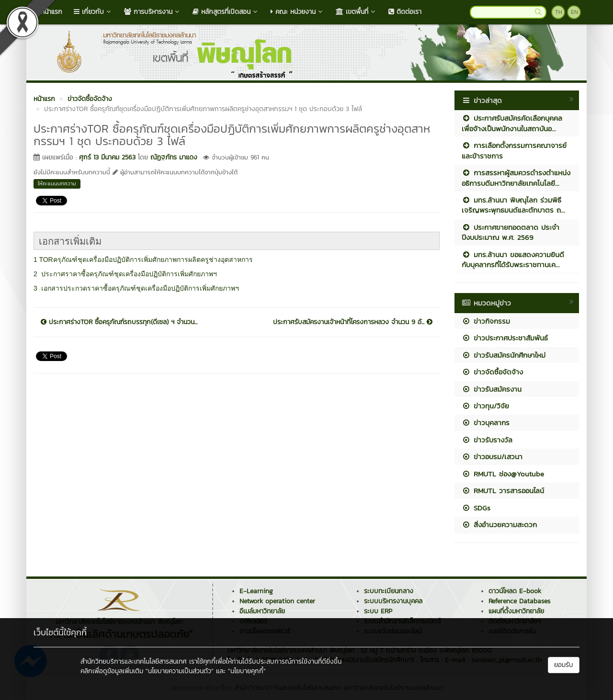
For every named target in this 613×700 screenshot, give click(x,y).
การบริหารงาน (153, 12)
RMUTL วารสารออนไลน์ (503, 491)
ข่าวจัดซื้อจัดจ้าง (492, 372)
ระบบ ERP (378, 611)
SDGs (476, 508)
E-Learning (256, 591)
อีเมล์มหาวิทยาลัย (262, 611)
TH (559, 12)
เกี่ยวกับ (93, 12)
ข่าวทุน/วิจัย (485, 406)
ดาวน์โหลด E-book (515, 591)
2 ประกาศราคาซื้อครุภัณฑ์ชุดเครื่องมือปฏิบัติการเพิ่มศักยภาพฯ (125, 274)
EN (574, 12)
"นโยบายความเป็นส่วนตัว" (180, 671)
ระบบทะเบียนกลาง (389, 591)
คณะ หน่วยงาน (297, 12)
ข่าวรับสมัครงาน (492, 389)
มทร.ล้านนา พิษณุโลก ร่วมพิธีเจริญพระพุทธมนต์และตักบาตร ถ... (513, 205)
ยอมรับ (564, 665)
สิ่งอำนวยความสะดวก (499, 525)
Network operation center (277, 601)
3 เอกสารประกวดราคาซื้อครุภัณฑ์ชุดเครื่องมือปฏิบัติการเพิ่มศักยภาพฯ (136, 288)
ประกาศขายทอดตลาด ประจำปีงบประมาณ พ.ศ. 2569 (511, 232)
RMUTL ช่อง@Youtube (503, 474)
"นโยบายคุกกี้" (247, 671)
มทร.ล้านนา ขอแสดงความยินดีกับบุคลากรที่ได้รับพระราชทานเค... (513, 260)
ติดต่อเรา (405, 12)
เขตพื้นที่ (356, 12)
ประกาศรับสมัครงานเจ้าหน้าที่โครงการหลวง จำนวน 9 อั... (353, 322)
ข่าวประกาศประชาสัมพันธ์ (505, 338)
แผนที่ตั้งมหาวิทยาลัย (516, 611)
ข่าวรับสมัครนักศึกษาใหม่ (504, 355)
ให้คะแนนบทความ (57, 183)
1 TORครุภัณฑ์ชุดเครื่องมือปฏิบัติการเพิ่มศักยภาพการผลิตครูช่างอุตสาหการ (143, 260)
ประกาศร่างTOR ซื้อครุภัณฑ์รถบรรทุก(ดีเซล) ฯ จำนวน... (119, 322)
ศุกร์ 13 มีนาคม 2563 (107, 157)
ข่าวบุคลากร (486, 423)
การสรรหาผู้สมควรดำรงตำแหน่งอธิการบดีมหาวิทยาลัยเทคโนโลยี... (516, 178)
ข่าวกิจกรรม (486, 321)
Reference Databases (519, 601)
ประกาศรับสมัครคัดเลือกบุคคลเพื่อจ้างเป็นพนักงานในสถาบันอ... (512, 123)
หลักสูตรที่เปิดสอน (226, 12)
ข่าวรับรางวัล (487, 440)
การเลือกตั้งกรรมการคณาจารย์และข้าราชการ (514, 150)
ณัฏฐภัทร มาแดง (174, 157)
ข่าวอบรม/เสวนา (492, 457)
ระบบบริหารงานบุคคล (393, 601)
